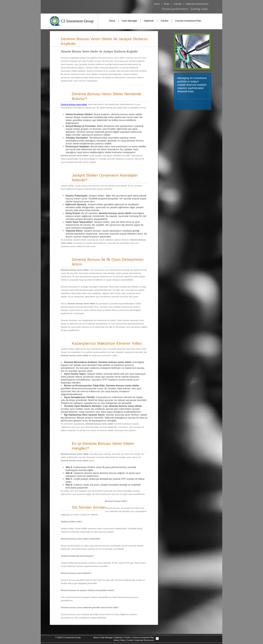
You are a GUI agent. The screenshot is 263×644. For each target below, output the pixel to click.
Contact (178, 4)
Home (157, 4)
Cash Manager (129, 21)
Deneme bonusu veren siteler (74, 104)
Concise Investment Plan (188, 21)
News (167, 4)
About (112, 21)
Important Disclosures (197, 4)
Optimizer (149, 21)
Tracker (165, 21)
